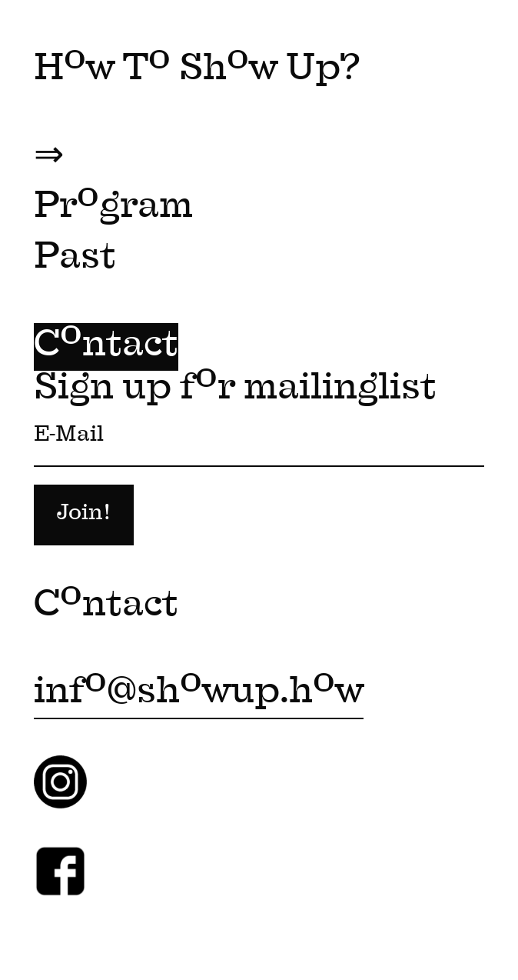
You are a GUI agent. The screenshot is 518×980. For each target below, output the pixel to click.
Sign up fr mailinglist (259, 477)
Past (75, 259)
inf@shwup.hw (199, 694)
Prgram (113, 208)
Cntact (106, 347)
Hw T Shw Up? (197, 71)
